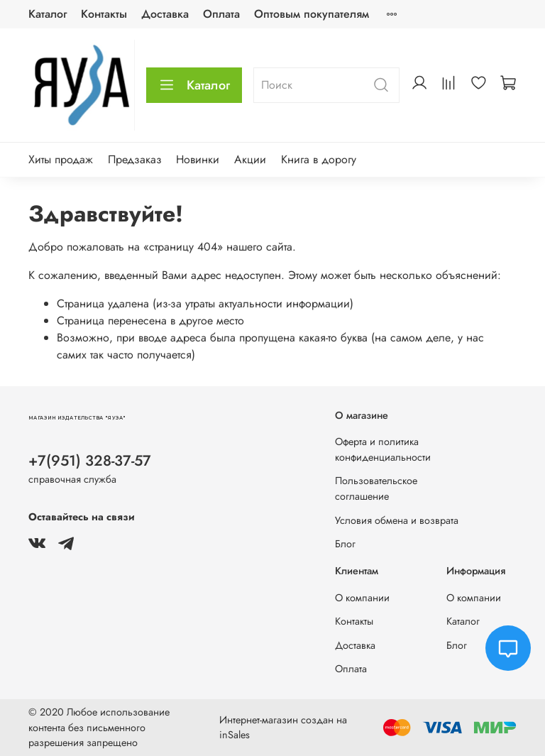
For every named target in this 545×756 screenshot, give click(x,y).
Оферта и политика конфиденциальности (383, 449)
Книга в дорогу (319, 159)
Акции (250, 159)
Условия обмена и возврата (397, 520)
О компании (362, 598)
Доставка (165, 14)
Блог (345, 544)
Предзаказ (135, 159)
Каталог (48, 14)
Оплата (221, 14)
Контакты (104, 14)
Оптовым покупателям (312, 14)
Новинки (198, 159)
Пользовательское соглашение (376, 488)
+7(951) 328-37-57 (90, 461)
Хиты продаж (61, 159)
